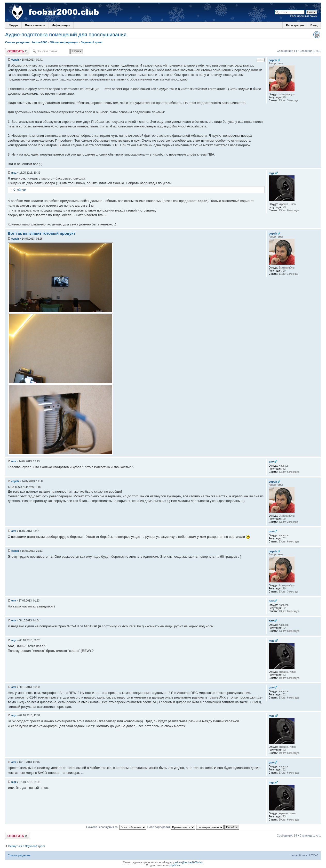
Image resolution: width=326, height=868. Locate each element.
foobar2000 (40, 42)
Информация (61, 25)
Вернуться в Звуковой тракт (27, 846)
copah (15, 60)
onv (14, 461)
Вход (314, 25)
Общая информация (64, 42)
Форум (14, 25)
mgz (14, 173)
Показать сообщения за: (116, 827)
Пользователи (35, 25)
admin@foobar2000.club (189, 862)
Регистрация (295, 25)
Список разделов (17, 42)
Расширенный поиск (304, 16)
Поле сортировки (171, 827)
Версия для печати (317, 35)
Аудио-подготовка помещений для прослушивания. (66, 35)
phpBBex (175, 865)
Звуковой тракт (92, 42)
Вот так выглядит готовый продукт (42, 233)
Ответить (17, 51)
